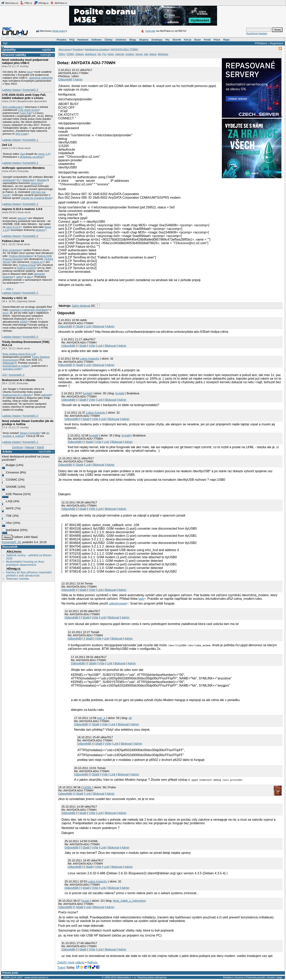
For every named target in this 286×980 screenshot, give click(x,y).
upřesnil (46, 395)
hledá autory (59, 31)
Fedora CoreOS (26, 268)
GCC (6, 313)
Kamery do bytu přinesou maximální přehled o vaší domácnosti (29, 574)
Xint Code (21, 134)
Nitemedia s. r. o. (127, 977)
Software (96, 40)
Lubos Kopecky (89, 359)
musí (30, 72)
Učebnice (121, 40)
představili (9, 180)
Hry (167, 40)
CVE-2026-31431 (28, 110)
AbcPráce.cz (59, 3)
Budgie (9, 465)
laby (29, 277)
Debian (80, 54)
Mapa (226, 40)
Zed (22, 154)
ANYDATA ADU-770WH (124, 49)
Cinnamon (11, 472)
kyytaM (87, 393)
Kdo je (188, 40)
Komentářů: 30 (11, 542)
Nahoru (93, 962)
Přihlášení (261, 43)
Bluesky (42, 180)
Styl (5, 43)
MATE (8, 508)
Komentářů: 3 (30, 204)
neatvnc (40, 230)
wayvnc (22, 218)
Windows (163, 54)
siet (146, 54)
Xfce (7, 523)
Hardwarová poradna (97, 49)
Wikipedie (8, 363)
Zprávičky (9, 50)
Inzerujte (150, 31)
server (139, 54)
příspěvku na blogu (31, 157)
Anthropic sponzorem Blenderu (23, 168)
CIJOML (86, 787)
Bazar (198, 40)
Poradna (61, 40)
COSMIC (10, 480)
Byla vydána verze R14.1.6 (19, 354)
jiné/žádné (11, 530)
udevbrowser (118, 603)
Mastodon (29, 180)
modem (130, 54)
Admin (79, 79)
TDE (7, 516)
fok (99, 54)
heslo (111, 54)
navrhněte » (46, 452)
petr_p (101, 718)
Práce (217, 40)
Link (88, 326)
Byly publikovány (13, 107)
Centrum (17, 447)
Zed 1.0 (7, 145)
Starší (40, 447)
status (153, 54)
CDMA (70, 54)
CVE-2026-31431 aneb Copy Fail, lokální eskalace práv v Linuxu (24, 96)
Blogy (133, 40)
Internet (120, 54)
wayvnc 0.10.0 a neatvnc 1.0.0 (22, 209)
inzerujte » (47, 55)
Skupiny (144, 40)
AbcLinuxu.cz (10, 3)
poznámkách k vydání (16, 366)
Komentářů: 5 (30, 293)
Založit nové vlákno (71, 962)
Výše (92, 346)
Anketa (7, 452)
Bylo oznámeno (12, 250)
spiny (19, 277)
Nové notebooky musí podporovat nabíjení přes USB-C (25, 61)
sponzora (36, 183)
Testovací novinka (17, 579)
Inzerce (239, 977)
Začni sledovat (81, 306)
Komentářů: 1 (30, 140)
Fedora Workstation (21, 256)
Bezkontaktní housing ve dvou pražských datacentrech (25, 563)
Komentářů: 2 (30, 442)
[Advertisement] (104, 294)
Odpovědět (65, 79)
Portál (207, 40)
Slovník (177, 40)
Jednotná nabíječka (41, 78)
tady (141, 599)
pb (130, 718)
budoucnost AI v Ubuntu (17, 395)
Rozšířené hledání (257, 33)
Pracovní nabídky (14, 55)
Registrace (277, 43)
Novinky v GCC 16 (14, 298)
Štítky (62, 54)
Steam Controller (30, 433)
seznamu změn (12, 369)
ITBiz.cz (26, 3)
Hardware (83, 40)
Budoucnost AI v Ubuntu (19, 380)
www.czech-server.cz (36, 977)
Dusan (85, 901)
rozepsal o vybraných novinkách (29, 310)
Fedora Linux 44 (13, 241)
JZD (4, 375)
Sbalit (80, 326)
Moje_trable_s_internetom (129, 901)
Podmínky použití (255, 977)
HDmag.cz (41, 3)
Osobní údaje (275, 977)
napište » (48, 50)
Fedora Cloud (27, 265)
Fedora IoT (37, 262)
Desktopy (157, 40)
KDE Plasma (13, 494)
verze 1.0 (44, 154)
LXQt (8, 501)
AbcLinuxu (14, 551)
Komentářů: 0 (30, 90)
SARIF (24, 322)
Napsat (30, 447)
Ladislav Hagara (11, 90)
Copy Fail (25, 113)
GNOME (10, 487)
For (104, 54)
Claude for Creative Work (36, 198)
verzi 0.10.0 (13, 227)
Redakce (228, 977)
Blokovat (99, 326)
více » (10, 289)
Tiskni (61, 968)
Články (109, 40)
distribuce (91, 54)
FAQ (72, 40)
